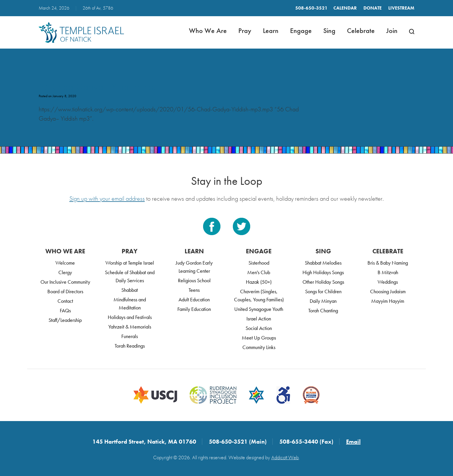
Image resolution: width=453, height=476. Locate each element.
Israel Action (259, 319)
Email (353, 442)
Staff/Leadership (65, 320)
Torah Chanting (323, 310)
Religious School (194, 280)
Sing (329, 31)
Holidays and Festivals (130, 317)
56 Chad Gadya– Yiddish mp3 (99, 87)
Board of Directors (65, 291)
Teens (194, 290)
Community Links (259, 347)
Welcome (65, 263)
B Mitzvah (388, 272)
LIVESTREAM (401, 8)
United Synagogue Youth (259, 309)
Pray (245, 31)
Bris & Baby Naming (388, 263)
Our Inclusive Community (65, 282)
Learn (271, 31)
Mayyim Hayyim (388, 301)
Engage (301, 31)
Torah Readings (130, 346)
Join (392, 31)
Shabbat (130, 290)
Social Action (259, 328)
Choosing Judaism (388, 291)
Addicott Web (285, 457)
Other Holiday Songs (323, 282)
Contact (65, 301)
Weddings (388, 282)
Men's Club (259, 272)
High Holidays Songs (323, 272)
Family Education (194, 309)
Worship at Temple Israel (130, 263)
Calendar (345, 8)
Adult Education (194, 299)
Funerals (130, 336)
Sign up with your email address (107, 199)
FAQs (65, 310)
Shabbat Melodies (323, 263)
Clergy (65, 272)
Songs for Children (323, 291)
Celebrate (361, 31)
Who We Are (208, 31)
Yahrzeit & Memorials (130, 327)
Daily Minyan (323, 301)
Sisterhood (259, 263)
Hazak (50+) (259, 282)
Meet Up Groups (259, 338)
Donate (373, 8)
